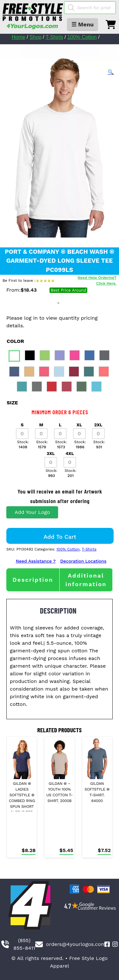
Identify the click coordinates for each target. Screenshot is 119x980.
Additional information (86, 580)
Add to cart (60, 537)
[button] (111, 72)
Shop (35, 37)
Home (19, 37)
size (12, 403)
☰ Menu (83, 24)
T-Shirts (54, 37)
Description (33, 580)
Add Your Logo (32, 512)
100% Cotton (82, 37)
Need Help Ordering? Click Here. (97, 281)
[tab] (33, 580)
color (15, 341)
